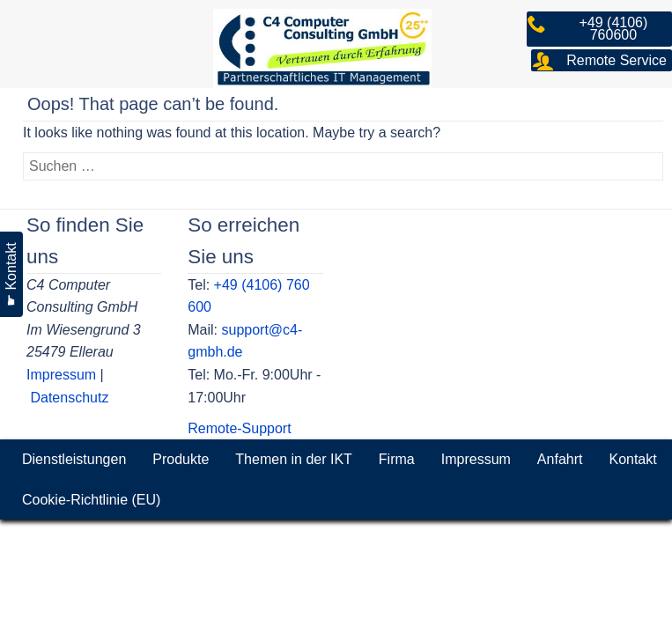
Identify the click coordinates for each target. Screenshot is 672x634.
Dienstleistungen (74, 459)
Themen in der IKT (294, 459)
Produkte (181, 459)
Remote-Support (239, 428)
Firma (397, 459)
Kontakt (632, 459)
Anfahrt (560, 459)
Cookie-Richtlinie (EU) (91, 500)
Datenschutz (69, 398)
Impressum (61, 375)
